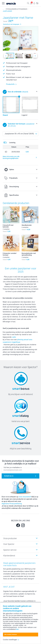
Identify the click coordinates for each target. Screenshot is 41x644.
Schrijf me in (9, 476)
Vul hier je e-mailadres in (13, 468)
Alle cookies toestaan (11, 634)
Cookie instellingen (11, 640)
